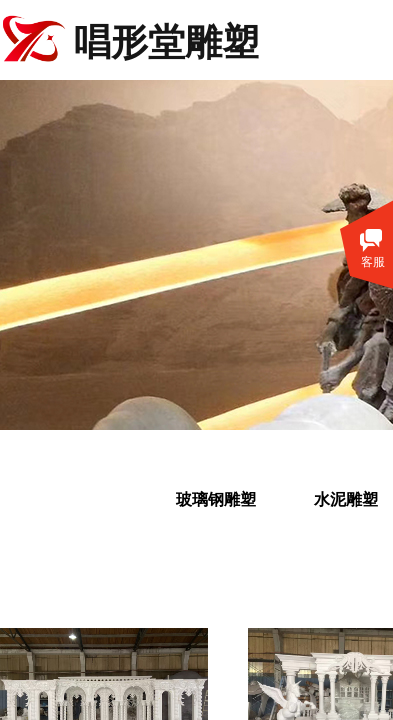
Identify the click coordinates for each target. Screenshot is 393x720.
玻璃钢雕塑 (216, 499)
